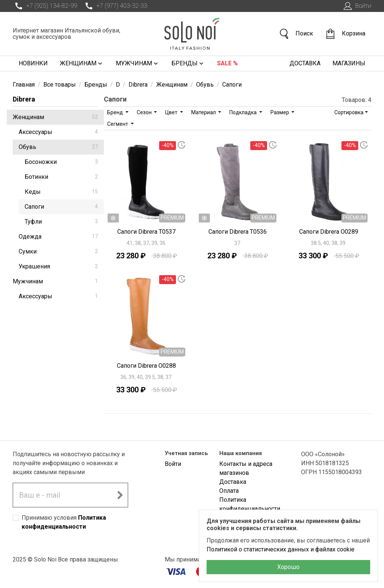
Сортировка (349, 112)
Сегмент (118, 124)
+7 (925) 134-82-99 (45, 6)
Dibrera (24, 99)
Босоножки (61, 162)
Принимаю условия (64, 522)
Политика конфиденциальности (250, 504)
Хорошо (288, 567)
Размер (280, 112)
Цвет (172, 112)
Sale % (227, 63)
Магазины (349, 63)
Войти (357, 6)
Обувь (58, 147)
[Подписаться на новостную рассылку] (120, 495)
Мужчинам (138, 63)
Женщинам (82, 63)
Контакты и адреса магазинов (246, 468)
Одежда (58, 237)
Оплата (229, 491)
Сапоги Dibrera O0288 (146, 366)
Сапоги (61, 207)
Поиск (296, 34)
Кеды (61, 192)
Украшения (58, 266)
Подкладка (244, 112)
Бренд (116, 112)
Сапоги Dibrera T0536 (238, 232)
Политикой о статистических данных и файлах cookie (281, 549)
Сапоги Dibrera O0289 (329, 232)
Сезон (145, 112)
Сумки (58, 251)
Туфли (61, 222)
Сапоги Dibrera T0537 (146, 232)
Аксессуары (58, 132)
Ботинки (61, 177)
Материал (204, 112)
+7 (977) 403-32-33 (115, 6)
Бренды (188, 63)
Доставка (305, 63)
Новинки (33, 63)
